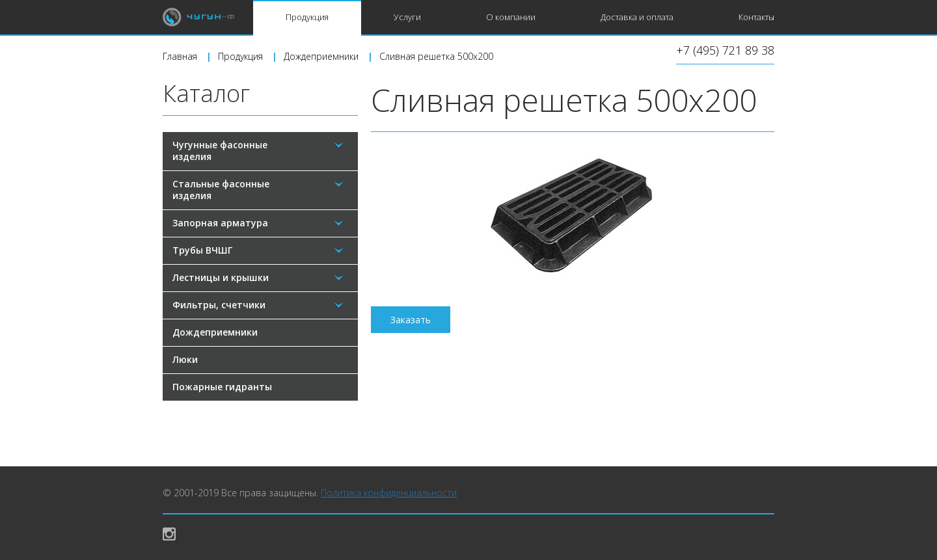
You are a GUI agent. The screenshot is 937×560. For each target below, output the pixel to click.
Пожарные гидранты (222, 387)
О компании (511, 17)
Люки (185, 359)
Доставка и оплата (637, 17)
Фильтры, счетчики (219, 305)
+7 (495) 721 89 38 (725, 51)
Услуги (407, 17)
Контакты (756, 17)
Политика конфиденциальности (389, 493)
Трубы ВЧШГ (202, 250)
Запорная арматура (220, 223)
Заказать (411, 320)
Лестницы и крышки (221, 277)
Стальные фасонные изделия (221, 190)
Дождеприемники (215, 332)
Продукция (307, 17)
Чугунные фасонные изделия (220, 151)
